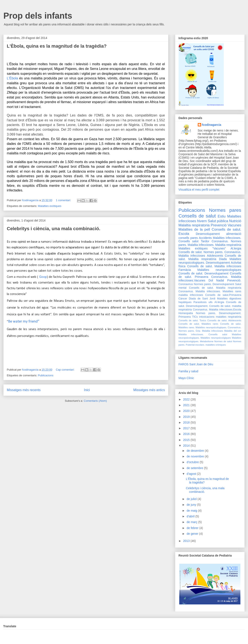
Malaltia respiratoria (194, 225)
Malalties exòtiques (50, 206)
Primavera (185, 317)
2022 (187, 399)
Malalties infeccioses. (227, 238)
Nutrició (235, 221)
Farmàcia (185, 270)
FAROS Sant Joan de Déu (196, 364)
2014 (187, 446)
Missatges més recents (24, 390)
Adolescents (215, 256)
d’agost (192, 474)
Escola (184, 234)
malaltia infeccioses (191, 295)
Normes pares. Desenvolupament (214, 284)
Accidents (205, 238)
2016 (187, 434)
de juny (192, 505)
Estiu (222, 216)
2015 (187, 440)
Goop (42, 277)
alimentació (234, 234)
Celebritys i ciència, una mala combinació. (54, 229)
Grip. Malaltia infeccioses (209, 331)
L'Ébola (12, 78)
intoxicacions (207, 317)
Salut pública (218, 221)
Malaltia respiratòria (228, 245)
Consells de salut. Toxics (192, 320)
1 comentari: (64, 200)
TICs (195, 317)
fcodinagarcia (212, 125)
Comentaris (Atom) (95, 401)
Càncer (183, 299)
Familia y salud (188, 371)
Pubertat (190, 345)
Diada (223, 259)
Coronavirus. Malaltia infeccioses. (200, 291)
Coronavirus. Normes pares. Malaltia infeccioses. (210, 243)
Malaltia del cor (233, 331)
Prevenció (219, 225)
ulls (211, 302)
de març (192, 522)
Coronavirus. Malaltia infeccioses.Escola (217, 310)
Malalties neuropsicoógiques (216, 338)
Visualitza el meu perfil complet (199, 190)
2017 (187, 428)
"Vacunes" (219, 248)
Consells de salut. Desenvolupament (203, 273)
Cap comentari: (65, 370)
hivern (202, 221)
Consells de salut (197, 216)
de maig (192, 511)
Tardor (205, 241)
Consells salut (188, 241)
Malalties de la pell (194, 229)
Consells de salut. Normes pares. (201, 252)
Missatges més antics (149, 390)
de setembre (195, 468)
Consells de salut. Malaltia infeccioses (214, 266)
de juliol (192, 499)
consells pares (188, 238)
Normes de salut (223, 341)
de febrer (193, 528)
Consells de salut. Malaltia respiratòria (210, 257)
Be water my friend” (24, 322)
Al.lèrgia (219, 302)
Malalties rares (232, 291)
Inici (87, 390)
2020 (187, 411)
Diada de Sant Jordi (202, 299)
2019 (187, 417)
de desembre (196, 451)
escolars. (200, 345)
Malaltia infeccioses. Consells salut (203, 334)
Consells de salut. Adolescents (224, 320)
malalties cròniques (216, 345)
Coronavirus (186, 284)
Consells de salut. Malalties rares (198, 324)
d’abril (191, 516)
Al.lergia (236, 248)
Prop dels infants (38, 16)
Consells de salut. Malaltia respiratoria (215, 288)
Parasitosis (200, 302)
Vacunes (234, 225)
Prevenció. (234, 280)
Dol (211, 280)
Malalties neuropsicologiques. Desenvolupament (210, 261)
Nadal (220, 280)
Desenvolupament (208, 234)
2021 (187, 405)
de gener (193, 534)
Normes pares (225, 210)
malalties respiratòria (229, 317)
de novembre (196, 456)
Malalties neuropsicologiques (219, 270)
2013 (187, 541)
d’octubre (193, 462)
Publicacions (46, 375)
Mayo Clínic (186, 378)
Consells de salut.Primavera (223, 295)
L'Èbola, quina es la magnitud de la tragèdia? (57, 46)
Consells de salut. (226, 229)
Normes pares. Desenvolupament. (219, 313)
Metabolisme (207, 341)
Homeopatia (186, 313)
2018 (187, 422)
